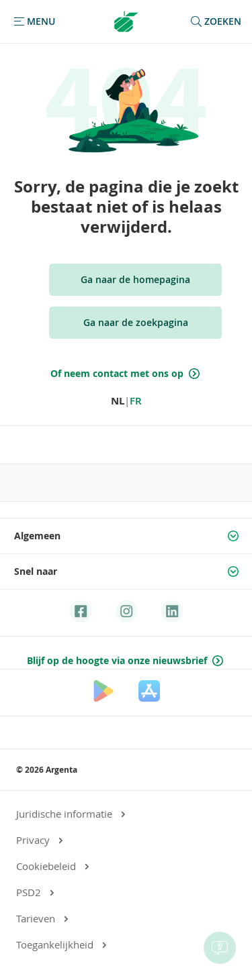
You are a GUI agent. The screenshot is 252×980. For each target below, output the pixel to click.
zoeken (215, 21)
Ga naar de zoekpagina (136, 322)
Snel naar (128, 571)
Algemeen (128, 536)
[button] (33, 21)
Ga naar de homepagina (135, 279)
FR (136, 401)
